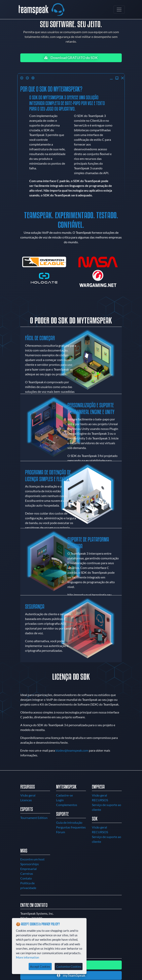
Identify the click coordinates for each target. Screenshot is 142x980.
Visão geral (28, 795)
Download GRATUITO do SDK (71, 58)
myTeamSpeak (71, 975)
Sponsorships (30, 864)
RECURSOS (100, 800)
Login (60, 800)
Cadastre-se (64, 795)
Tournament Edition (34, 818)
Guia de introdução (69, 822)
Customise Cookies (69, 966)
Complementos (67, 805)
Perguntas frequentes (71, 827)
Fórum (61, 832)
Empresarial (28, 869)
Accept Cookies (40, 966)
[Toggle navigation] (119, 10)
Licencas (26, 800)
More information (27, 957)
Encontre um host (32, 859)
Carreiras (27, 873)
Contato (26, 878)
